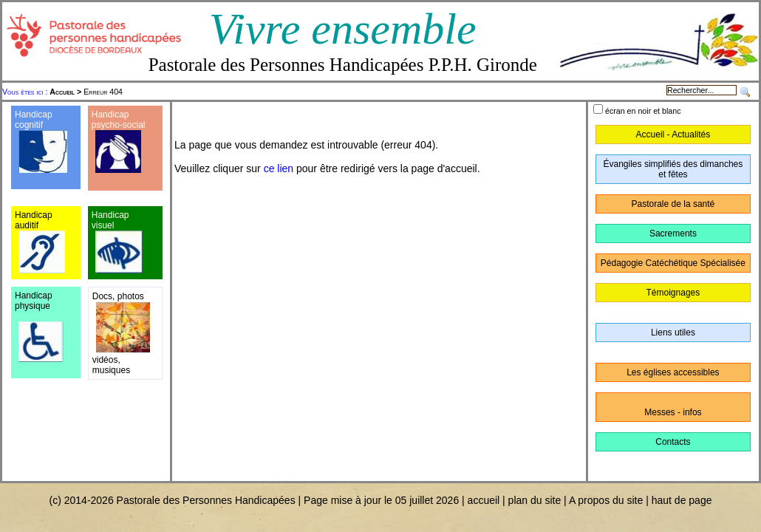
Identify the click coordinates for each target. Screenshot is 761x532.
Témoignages (673, 293)
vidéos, (106, 360)
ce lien (279, 168)
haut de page (682, 500)
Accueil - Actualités (673, 134)
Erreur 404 (86, 92)
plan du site (535, 500)
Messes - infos (673, 412)
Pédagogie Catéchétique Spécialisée (673, 263)
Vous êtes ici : (26, 92)
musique (109, 370)
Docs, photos (118, 296)
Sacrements (673, 233)
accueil (484, 500)
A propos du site (606, 500)
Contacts (673, 442)
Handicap (110, 115)
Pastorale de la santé (673, 204)
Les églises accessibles (673, 372)
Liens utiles (673, 332)
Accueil (62, 92)
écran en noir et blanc (643, 111)
